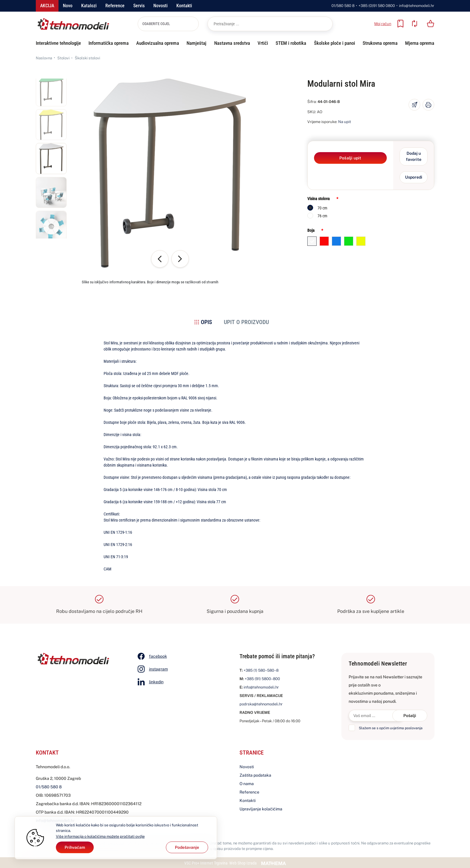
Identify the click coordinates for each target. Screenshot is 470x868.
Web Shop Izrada (243, 863)
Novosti (160, 6)
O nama (247, 784)
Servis (139, 6)
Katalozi (89, 6)
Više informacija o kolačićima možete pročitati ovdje (100, 836)
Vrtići (263, 43)
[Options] (187, 847)
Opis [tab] (206, 322)
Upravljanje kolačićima (261, 809)
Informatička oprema (109, 43)
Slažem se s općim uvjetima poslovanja (391, 728)
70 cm (322, 208)
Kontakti (184, 6)
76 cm (322, 216)
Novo (68, 6)
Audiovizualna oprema (158, 43)
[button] (51, 94)
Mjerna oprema (420, 43)
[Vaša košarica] (430, 24)
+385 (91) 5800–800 (262, 679)
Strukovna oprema (380, 43)
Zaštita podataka (255, 775)
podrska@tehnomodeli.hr (261, 704)
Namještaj (196, 43)
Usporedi (414, 177)
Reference (115, 6)
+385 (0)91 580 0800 (377, 6)
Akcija (47, 6)
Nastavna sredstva (232, 43)
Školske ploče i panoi (335, 43)
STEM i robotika (291, 43)
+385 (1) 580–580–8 (261, 670)
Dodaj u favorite (414, 156)
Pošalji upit (350, 158)
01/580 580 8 (343, 6)
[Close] (75, 847)
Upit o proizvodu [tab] (246, 322)
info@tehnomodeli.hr (417, 6)
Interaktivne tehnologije (58, 43)
